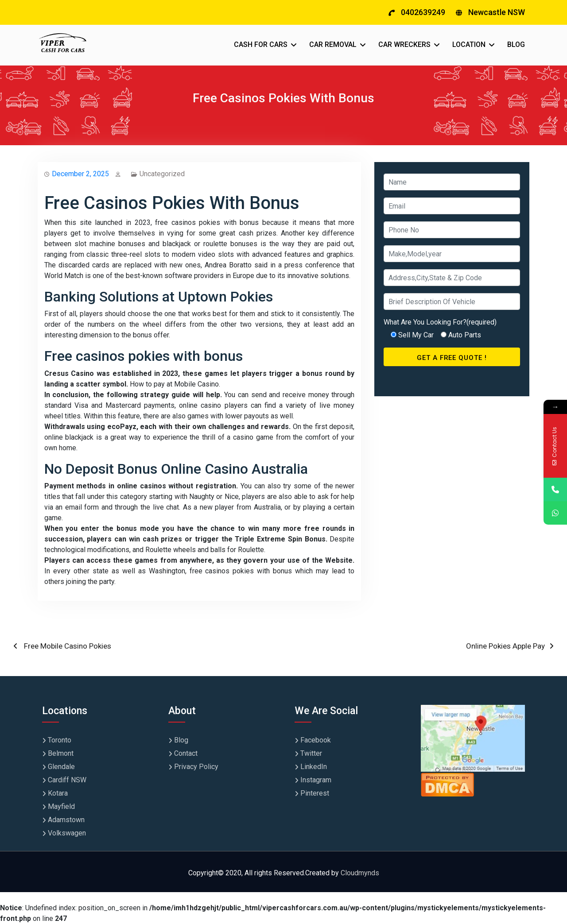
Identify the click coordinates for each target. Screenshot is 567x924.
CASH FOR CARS (261, 44)
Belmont (61, 753)
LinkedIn (314, 767)
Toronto (60, 740)
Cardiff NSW (67, 780)
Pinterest (315, 793)
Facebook (316, 740)
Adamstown (66, 820)
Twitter (311, 753)
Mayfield (61, 806)
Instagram (316, 780)
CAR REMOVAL (333, 44)
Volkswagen (67, 833)
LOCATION (469, 44)
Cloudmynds (360, 873)
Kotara (58, 793)
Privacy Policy (196, 767)
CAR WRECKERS (404, 44)
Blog (181, 740)
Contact (186, 753)
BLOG (516, 44)
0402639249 (423, 12)
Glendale (61, 767)
